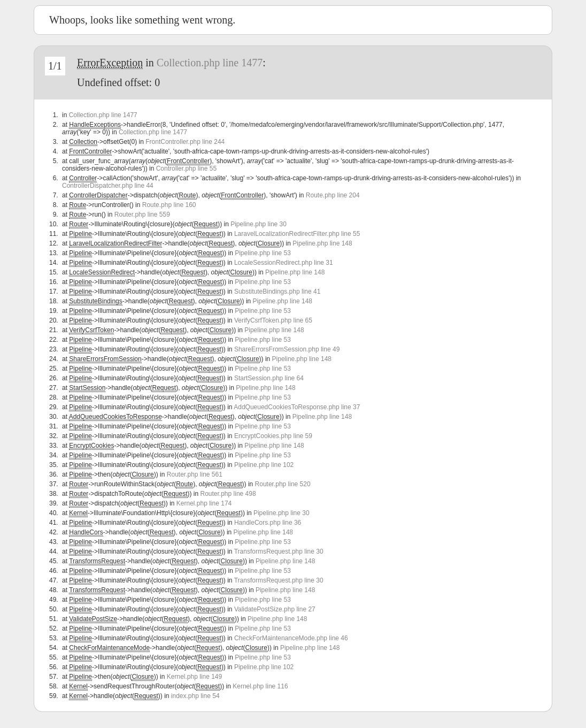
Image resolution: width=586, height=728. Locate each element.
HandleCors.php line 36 (268, 523)
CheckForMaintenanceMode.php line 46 (291, 638)
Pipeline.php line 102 (264, 465)
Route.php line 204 (333, 195)
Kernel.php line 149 (194, 677)
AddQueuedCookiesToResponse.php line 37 (297, 407)
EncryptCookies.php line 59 (273, 436)
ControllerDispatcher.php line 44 (108, 186)
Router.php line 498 (228, 494)
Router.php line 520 (283, 484)
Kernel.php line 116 (260, 686)
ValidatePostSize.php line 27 (275, 609)
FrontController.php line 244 (185, 142)
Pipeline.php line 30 (259, 224)
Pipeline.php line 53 (263, 253)
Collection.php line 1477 (210, 63)
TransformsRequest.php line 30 (279, 551)
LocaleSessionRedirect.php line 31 (284, 263)
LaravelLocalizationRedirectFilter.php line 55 (297, 234)
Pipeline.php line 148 (322, 243)
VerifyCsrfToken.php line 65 (273, 320)
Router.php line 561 (195, 474)
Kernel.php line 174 (204, 503)
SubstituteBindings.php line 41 (277, 292)
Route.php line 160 (169, 205)
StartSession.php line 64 (269, 378)
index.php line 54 (195, 696)
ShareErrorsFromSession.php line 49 (287, 349)
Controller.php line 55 (186, 168)
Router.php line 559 (142, 214)
